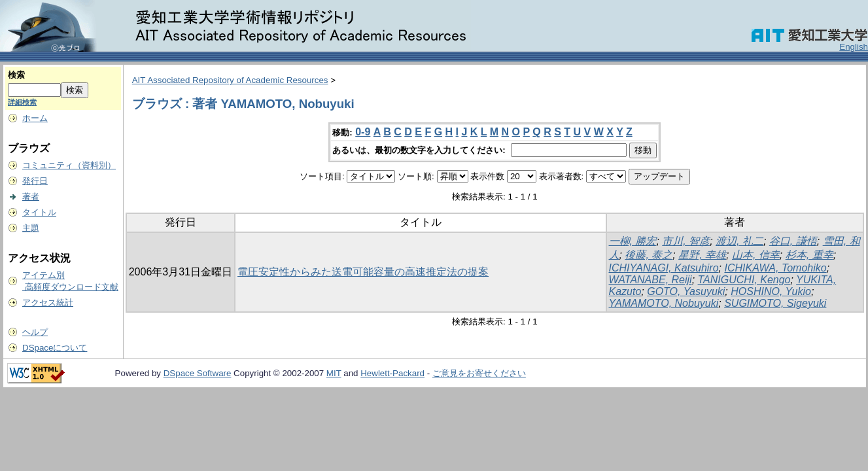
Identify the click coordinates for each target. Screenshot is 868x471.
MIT (334, 373)
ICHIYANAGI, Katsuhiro (664, 268)
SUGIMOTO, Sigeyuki (775, 303)
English (854, 47)
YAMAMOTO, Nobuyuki (664, 303)
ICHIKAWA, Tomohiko (775, 268)
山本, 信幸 (756, 255)
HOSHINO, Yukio (771, 291)
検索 (16, 75)
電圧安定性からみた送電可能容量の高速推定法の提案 (363, 272)
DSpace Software (198, 373)
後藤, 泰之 (649, 255)
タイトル (39, 212)
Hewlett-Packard (392, 373)
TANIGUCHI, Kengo (744, 280)
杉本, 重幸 (809, 255)
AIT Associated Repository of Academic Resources (230, 80)
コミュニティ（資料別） (69, 165)
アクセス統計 (48, 303)
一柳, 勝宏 (633, 241)
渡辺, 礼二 (739, 241)
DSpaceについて (55, 348)
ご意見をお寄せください (479, 373)
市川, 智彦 (686, 241)
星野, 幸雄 (702, 255)
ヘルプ (35, 332)
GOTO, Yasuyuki (686, 291)
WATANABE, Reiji (651, 280)
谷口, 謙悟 (793, 241)
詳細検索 (22, 102)
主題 (31, 228)
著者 (31, 197)
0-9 (363, 132)
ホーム (35, 118)
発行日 (35, 181)
